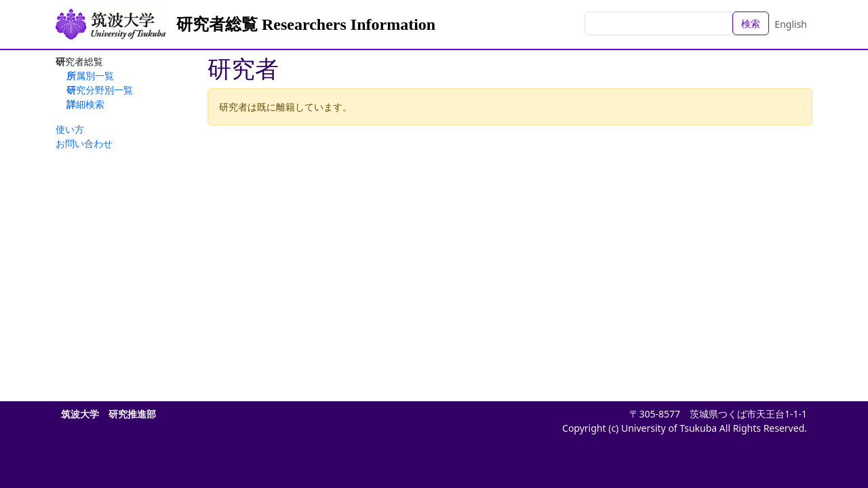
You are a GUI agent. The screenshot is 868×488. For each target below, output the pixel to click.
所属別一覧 (90, 76)
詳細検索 (85, 104)
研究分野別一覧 (100, 90)
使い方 (70, 129)
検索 (751, 23)
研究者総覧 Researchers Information (306, 24)
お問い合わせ (84, 143)
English (791, 24)
